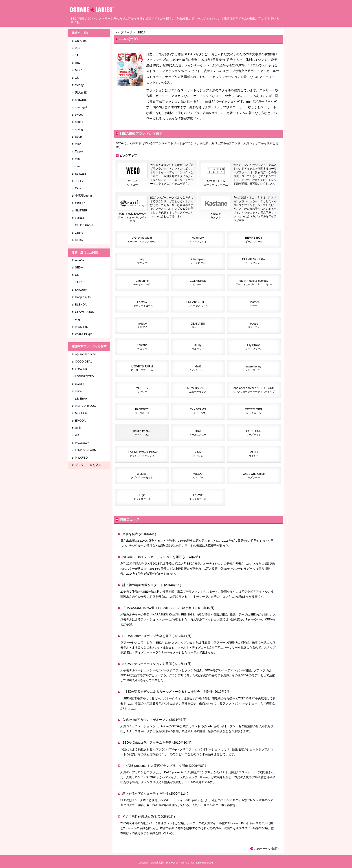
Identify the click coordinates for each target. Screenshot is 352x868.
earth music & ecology (254, 282)
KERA (79, 240)
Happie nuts (83, 297)
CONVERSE (198, 282)
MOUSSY (142, 390)
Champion (198, 261)
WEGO (198, 475)
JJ (76, 55)
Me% (198, 368)
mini (78, 159)
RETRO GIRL (254, 411)
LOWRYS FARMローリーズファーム (216, 181)
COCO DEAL (84, 361)
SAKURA (81, 290)
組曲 (78, 428)
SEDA (79, 267)
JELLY (79, 181)
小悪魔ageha (83, 196)
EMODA (80, 421)
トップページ (123, 32)
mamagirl (81, 107)
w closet (142, 475)
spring (79, 129)
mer (77, 166)
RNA (198, 433)
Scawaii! (80, 174)
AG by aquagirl (142, 239)
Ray (78, 63)
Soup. (79, 137)
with (78, 78)
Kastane (142, 347)
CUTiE (79, 275)
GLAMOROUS (85, 312)
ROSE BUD (254, 433)
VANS (254, 454)
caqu (142, 261)
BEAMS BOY (254, 239)
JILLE (79, 282)
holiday (142, 325)
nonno (79, 122)
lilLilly (198, 347)
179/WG (198, 497)
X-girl (142, 497)
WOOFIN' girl (84, 334)
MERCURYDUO (86, 406)
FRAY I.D (81, 369)
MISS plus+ (82, 327)
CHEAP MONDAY (254, 261)
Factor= (142, 304)
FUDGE (80, 218)
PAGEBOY (142, 411)
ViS (77, 435)
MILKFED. (82, 458)
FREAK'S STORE (198, 304)
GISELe (80, 203)
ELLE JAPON (84, 225)
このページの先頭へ (267, 849)
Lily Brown (254, 347)
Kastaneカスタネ (216, 214)
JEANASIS (198, 325)
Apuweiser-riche (85, 354)
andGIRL (81, 100)
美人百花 (81, 92)
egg (77, 319)
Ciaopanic (142, 282)
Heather (254, 304)
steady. (80, 85)
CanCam (81, 41)
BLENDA (81, 304)
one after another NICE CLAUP (254, 390)
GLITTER (81, 210)
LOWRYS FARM (142, 368)
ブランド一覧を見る (88, 465)
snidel (79, 391)
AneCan (80, 260)
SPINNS (198, 454)
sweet (79, 115)
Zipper (79, 151)
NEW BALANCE (198, 390)
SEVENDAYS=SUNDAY (142, 454)
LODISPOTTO (84, 376)
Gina (78, 188)
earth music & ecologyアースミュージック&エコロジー (133, 216)
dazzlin (79, 384)
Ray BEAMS (198, 411)
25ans (79, 233)
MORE (79, 70)
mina (78, 144)
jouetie (254, 325)
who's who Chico (254, 475)
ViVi (78, 48)
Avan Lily (198, 239)
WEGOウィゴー (133, 181)
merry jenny (254, 368)
